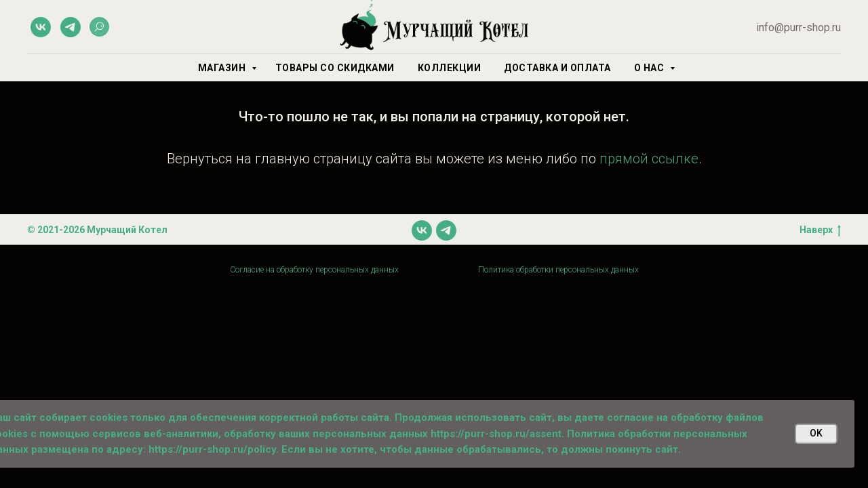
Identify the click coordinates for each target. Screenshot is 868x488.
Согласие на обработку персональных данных (314, 270)
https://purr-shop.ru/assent (496, 434)
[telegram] (71, 27)
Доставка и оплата (557, 68)
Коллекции (450, 68)
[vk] (41, 27)
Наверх (820, 230)
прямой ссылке (649, 159)
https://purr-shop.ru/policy (212, 449)
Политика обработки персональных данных (558, 270)
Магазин (223, 68)
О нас (650, 68)
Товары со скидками (335, 68)
